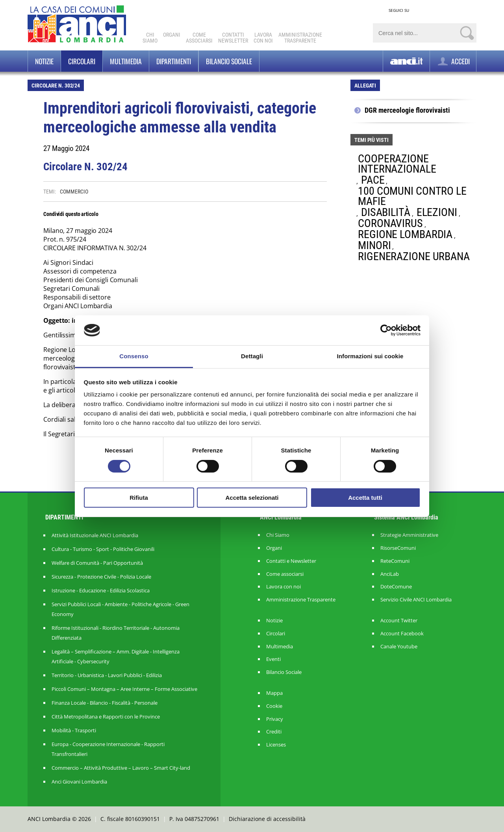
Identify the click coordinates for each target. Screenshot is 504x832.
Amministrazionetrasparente (300, 38)
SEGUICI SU (399, 10)
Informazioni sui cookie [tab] (370, 356)
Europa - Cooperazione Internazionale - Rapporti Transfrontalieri (108, 749)
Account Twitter (399, 621)
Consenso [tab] (134, 356)
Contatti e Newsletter (291, 561)
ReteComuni (395, 561)
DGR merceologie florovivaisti (407, 110)
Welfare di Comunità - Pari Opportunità (97, 563)
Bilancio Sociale (284, 672)
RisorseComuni (398, 548)
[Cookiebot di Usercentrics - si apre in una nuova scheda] (386, 330)
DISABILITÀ (386, 212)
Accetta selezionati (252, 498)
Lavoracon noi (263, 38)
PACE (373, 180)
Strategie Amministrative (409, 535)
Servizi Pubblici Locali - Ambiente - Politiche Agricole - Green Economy (120, 609)
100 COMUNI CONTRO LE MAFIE (412, 196)
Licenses (276, 745)
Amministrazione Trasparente (301, 600)
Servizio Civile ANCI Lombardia (416, 600)
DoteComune (396, 587)
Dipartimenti (174, 61)
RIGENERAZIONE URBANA (414, 256)
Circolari (82, 61)
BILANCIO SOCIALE (229, 61)
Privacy (275, 719)
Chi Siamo (150, 38)
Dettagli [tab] (252, 356)
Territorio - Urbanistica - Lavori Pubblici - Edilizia (107, 675)
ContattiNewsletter (233, 38)
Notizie (44, 61)
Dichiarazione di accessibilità (267, 819)
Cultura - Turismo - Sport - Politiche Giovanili (103, 549)
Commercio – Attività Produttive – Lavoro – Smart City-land (121, 768)
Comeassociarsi (199, 38)
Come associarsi (285, 574)
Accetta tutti (365, 498)
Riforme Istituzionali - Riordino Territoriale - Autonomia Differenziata (116, 633)
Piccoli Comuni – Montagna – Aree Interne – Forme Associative (124, 689)
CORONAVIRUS (390, 223)
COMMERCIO (74, 192)
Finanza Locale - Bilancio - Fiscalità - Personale (105, 703)
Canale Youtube (399, 647)
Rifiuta (139, 498)
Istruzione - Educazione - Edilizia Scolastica (101, 590)
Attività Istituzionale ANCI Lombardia (95, 535)
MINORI (374, 245)
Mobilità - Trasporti (74, 730)
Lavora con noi (283, 587)
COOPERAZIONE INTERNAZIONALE (397, 164)
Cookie (274, 706)
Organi (172, 35)
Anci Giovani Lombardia (79, 782)
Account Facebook (402, 634)
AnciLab (390, 574)
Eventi (273, 659)
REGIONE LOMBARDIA (405, 234)
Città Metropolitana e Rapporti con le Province (106, 717)
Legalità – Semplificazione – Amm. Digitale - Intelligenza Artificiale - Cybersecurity (116, 656)
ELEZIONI (437, 212)
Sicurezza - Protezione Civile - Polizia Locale (101, 577)
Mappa (274, 693)
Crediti (274, 732)
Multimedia (126, 61)
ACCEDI (453, 61)
